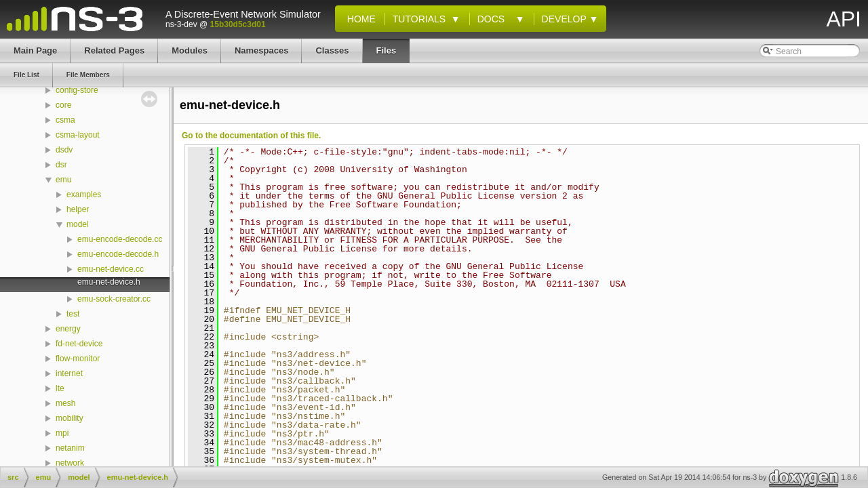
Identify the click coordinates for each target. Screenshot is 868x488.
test (73, 314)
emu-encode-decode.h (118, 254)
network (70, 463)
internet (69, 373)
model (78, 224)
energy (68, 329)
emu (63, 180)
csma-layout (78, 135)
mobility (70, 418)
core (63, 105)
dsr (61, 165)
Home (359, 19)
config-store (77, 90)
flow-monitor (78, 359)
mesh (65, 403)
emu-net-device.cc (111, 269)
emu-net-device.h (109, 282)
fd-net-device (79, 344)
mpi (62, 433)
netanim (70, 448)
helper (78, 209)
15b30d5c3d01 (238, 24)
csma (65, 120)
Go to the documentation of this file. (251, 136)
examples (84, 195)
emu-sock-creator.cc (114, 299)
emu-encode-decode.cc (120, 239)
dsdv (64, 150)
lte (60, 388)
